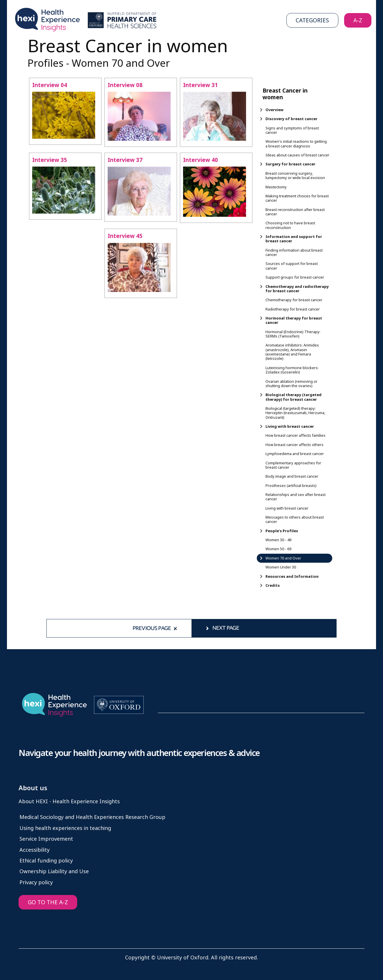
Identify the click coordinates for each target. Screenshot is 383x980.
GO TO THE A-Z (48, 902)
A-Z (358, 20)
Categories (312, 20)
